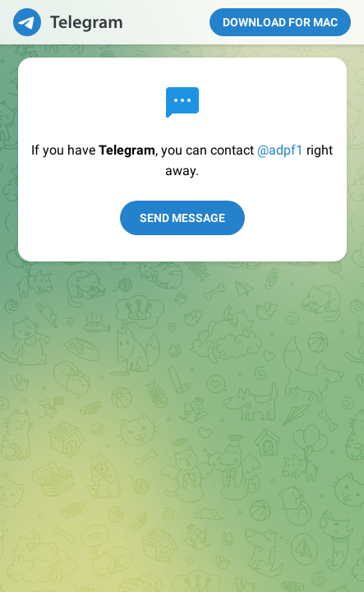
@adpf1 (280, 150)
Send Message (182, 218)
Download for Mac (280, 22)
